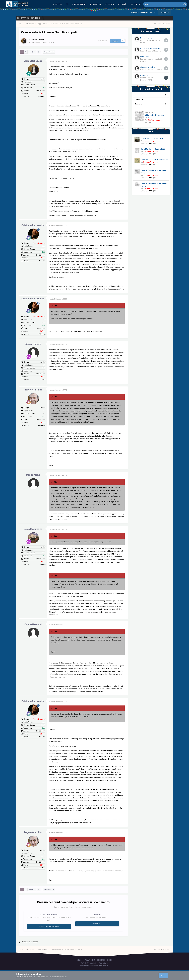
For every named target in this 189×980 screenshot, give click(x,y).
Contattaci (101, 960)
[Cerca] (156, 4)
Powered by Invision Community (89, 965)
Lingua (80, 960)
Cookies (110, 960)
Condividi (103, 41)
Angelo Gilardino (33, 390)
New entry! (145, 75)
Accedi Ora (97, 923)
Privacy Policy (90, 960)
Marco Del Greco (33, 61)
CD (67, 4)
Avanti (32, 52)
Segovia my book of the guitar (152, 138)
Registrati (165, 12)
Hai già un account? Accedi (143, 12)
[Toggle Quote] (52, 306)
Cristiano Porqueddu (33, 225)
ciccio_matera (33, 344)
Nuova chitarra (146, 38)
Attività (122, 4)
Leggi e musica (49, 42)
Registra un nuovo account (49, 926)
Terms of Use (62, 977)
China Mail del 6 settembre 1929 (153, 149)
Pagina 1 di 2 (49, 52)
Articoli (57, 4)
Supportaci (136, 4)
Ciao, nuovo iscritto (148, 67)
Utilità (110, 4)
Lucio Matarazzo (33, 529)
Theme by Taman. (103, 965)
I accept (165, 975)
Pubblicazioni (79, 4)
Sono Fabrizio (145, 57)
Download (96, 4)
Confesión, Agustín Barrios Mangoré (154, 160)
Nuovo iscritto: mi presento (151, 48)
